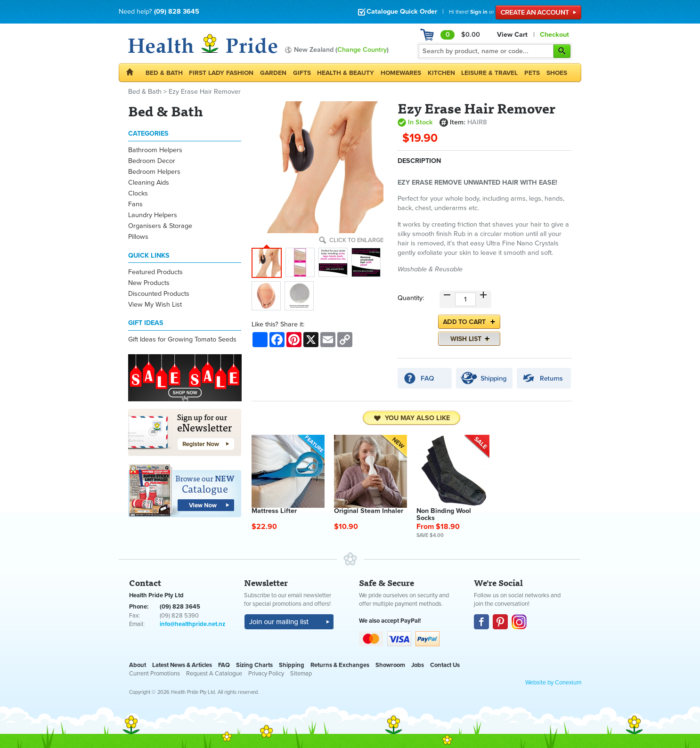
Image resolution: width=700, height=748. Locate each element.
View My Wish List (155, 305)
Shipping (292, 665)
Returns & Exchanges (340, 665)
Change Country (362, 50)
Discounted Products (159, 294)
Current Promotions (155, 674)
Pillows (138, 237)
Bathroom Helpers (155, 150)
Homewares (401, 73)
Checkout (554, 35)
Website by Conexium (553, 683)
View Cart (512, 35)
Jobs (418, 665)
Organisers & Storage (160, 226)
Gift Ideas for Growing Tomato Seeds (182, 339)
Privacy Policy (266, 674)
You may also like (411, 418)
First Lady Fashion (221, 73)
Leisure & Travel (489, 73)
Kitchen (441, 73)
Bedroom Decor (152, 161)
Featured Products (155, 272)
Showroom (390, 665)
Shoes (557, 73)
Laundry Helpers (153, 215)
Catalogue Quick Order (397, 12)
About (138, 665)
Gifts (302, 73)
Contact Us (445, 665)
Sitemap (301, 674)
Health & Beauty (346, 73)
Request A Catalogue (214, 674)
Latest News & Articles (182, 665)
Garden (273, 73)
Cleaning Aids (149, 183)
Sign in (479, 12)
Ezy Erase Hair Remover (205, 92)
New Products (149, 283)
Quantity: (411, 298)
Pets (532, 73)
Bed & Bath (164, 73)
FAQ (224, 665)
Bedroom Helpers (154, 172)
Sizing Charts (254, 665)
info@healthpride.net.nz (192, 624)
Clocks (138, 193)
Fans (135, 204)
